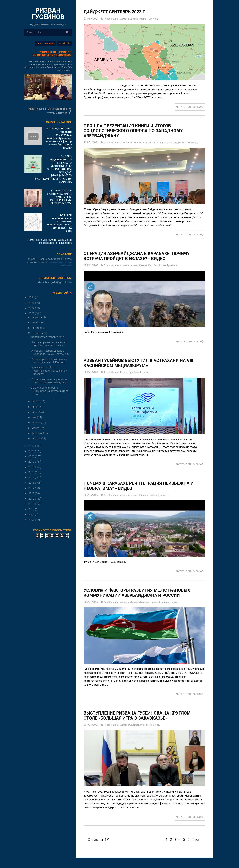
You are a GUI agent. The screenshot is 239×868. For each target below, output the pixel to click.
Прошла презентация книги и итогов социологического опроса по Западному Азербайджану (139, 131)
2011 (32, 504)
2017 (32, 472)
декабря (37, 317)
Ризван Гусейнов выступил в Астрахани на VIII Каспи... (49, 361)
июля (35, 407)
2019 (32, 462)
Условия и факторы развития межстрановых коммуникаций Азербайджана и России (143, 593)
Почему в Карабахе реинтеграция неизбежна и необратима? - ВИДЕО (142, 486)
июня (35, 412)
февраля (37, 433)
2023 (32, 313)
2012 (32, 499)
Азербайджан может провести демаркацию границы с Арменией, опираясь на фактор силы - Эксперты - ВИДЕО (58, 138)
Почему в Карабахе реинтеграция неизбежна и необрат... (49, 371)
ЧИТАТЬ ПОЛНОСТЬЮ (189, 107)
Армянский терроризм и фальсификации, (158, 143)
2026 (32, 297)
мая (34, 417)
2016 (32, 477)
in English (50, 43)
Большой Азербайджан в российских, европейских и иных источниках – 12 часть (59, 223)
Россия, (147, 372)
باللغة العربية (65, 43)
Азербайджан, (113, 19)
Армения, (127, 19)
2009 (32, 514)
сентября (38, 333)
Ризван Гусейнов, (152, 19)
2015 (32, 483)
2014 (32, 488)
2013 (32, 493)
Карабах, (157, 265)
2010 (32, 509)
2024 (32, 308)
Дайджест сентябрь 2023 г (48, 337)
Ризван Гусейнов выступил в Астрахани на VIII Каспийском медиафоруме (140, 363)
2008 (32, 520)
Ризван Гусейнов (56, 262)
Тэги (39, 43)
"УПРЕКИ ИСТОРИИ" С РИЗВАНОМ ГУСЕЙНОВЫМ (52, 54)
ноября (36, 323)
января (36, 438)
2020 (32, 456)
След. (197, 840)
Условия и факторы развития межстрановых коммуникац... (51, 381)
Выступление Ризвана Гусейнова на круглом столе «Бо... (50, 391)
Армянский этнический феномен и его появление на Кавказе (50, 241)
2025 (32, 303)
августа (37, 401)
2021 (32, 451)
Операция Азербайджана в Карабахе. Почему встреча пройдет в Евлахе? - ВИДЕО (142, 256)
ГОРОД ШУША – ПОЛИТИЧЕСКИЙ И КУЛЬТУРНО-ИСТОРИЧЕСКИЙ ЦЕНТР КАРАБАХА (59, 197)
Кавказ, (146, 265)
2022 (32, 446)
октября (37, 328)
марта (36, 428)
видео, (137, 19)
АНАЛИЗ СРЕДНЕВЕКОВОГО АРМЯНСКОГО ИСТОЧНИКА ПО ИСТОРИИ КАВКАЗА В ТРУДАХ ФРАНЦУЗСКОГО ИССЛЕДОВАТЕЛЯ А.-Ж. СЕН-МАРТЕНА (54, 169)
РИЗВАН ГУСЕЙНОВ (48, 14)
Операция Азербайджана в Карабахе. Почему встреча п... (51, 352)
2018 (32, 467)
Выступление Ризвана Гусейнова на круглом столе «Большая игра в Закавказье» (143, 716)
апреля (36, 422)
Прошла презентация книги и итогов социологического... (49, 344)
